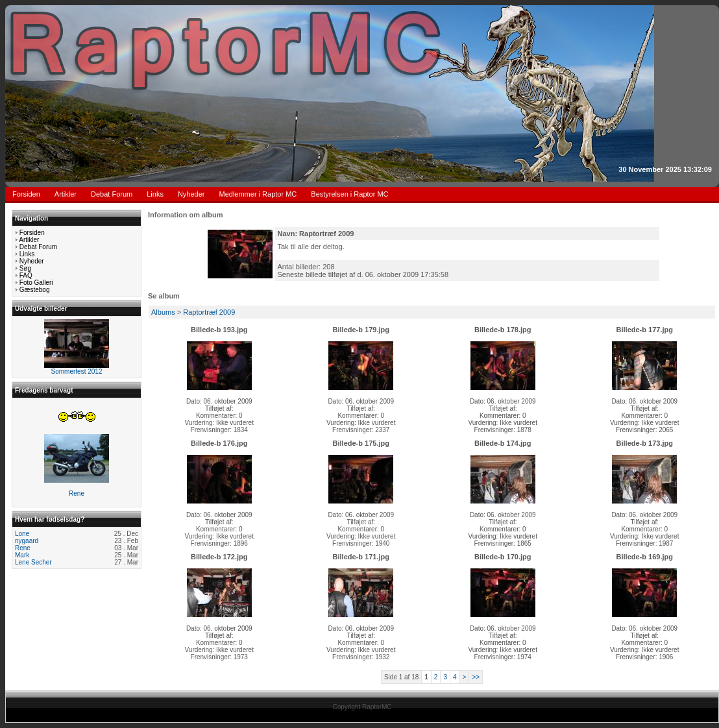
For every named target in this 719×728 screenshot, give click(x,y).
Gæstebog (35, 290)
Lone (22, 534)
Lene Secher (33, 562)
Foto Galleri (36, 283)
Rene (77, 493)
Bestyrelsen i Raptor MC (349, 194)
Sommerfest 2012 (77, 371)
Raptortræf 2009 (209, 312)
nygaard (27, 541)
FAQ (26, 275)
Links (155, 194)
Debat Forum (112, 194)
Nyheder (191, 194)
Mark (22, 555)
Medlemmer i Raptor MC (258, 194)
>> (476, 677)
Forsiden (26, 194)
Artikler (66, 194)
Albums (163, 312)
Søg (25, 268)
